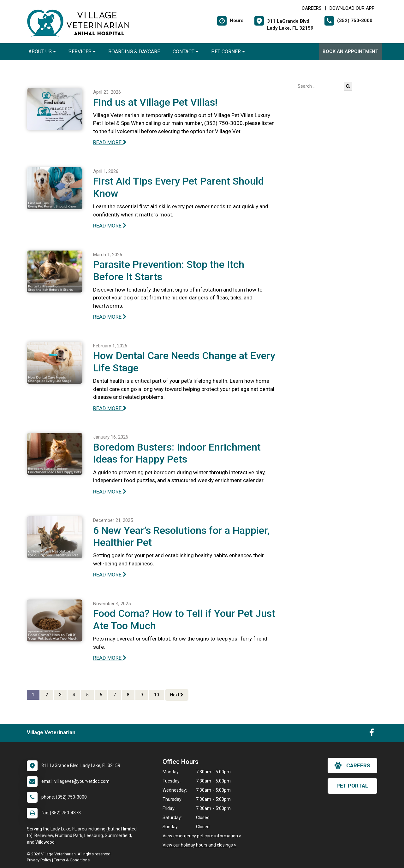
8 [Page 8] (128, 695)
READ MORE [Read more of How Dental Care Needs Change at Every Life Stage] (110, 408)
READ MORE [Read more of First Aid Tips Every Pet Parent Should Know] (110, 226)
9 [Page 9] (142, 695)
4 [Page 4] (74, 695)
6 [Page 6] (101, 695)
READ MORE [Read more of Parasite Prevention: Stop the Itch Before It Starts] (110, 317)
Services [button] (82, 52)
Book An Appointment (350, 51)
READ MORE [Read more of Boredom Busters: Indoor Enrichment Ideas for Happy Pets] (110, 492)
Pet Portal (352, 786)
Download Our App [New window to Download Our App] (352, 8)
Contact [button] (186, 52)
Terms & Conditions (72, 860)
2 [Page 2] (47, 695)
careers (352, 765)
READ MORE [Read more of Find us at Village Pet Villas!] (110, 142)
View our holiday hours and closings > (199, 845)
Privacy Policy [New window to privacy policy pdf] (39, 860)
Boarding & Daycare (134, 52)
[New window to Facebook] (372, 734)
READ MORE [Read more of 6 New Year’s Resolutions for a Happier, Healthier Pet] (110, 575)
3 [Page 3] (60, 695)
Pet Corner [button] (228, 52)
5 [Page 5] (87, 695)
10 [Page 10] (157, 695)
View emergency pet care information (200, 836)
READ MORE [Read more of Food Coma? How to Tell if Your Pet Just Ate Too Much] (110, 658)
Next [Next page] (177, 695)
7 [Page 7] (115, 695)
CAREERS (312, 8)
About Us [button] (42, 52)
